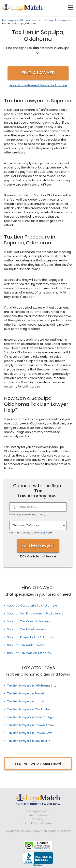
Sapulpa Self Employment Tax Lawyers (35, 613)
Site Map (38, 819)
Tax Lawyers (9, 20)
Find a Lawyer (38, 73)
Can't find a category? (31, 533)
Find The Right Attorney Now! (38, 764)
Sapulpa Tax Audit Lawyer (26, 645)
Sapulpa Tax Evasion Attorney (29, 653)
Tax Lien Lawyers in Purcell (26, 693)
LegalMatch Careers (38, 823)
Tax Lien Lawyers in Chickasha (29, 709)
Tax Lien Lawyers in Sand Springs (30, 717)
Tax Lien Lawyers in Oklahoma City (32, 686)
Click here (46, 533)
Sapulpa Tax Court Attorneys (29, 621)
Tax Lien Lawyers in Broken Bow (29, 733)
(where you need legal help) (27, 514)
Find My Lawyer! (38, 546)
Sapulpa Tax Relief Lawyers (27, 629)
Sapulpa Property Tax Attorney (30, 637)
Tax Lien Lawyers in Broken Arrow (31, 725)
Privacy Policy (38, 815)
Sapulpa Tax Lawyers (57, 20)
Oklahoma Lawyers (30, 20)
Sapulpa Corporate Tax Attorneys (32, 606)
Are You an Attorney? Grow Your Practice (38, 85)
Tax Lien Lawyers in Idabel (26, 701)
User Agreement (38, 811)
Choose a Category (25, 525)
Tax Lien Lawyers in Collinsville (29, 741)
